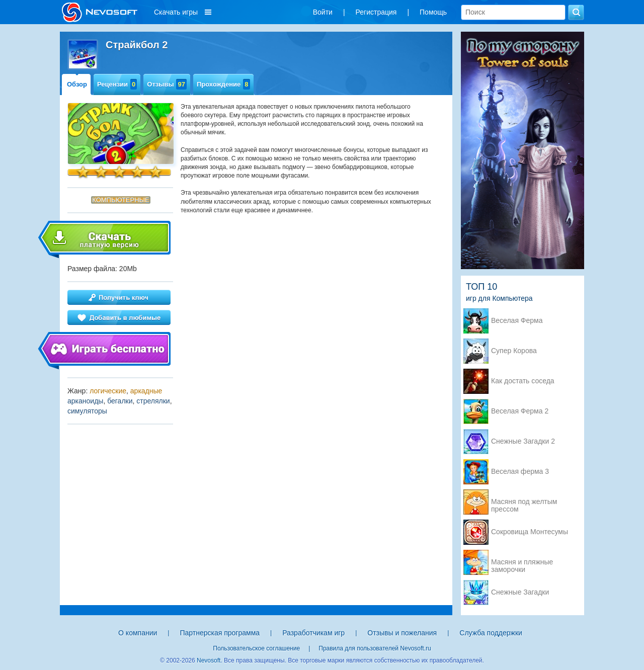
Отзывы (167, 84)
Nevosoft (209, 660)
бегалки (120, 401)
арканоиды (85, 401)
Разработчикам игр (313, 633)
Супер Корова (514, 351)
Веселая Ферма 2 (520, 411)
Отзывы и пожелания (402, 633)
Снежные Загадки (520, 592)
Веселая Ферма (517, 321)
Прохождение (223, 84)
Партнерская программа (220, 633)
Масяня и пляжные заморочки (522, 563)
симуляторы (87, 411)
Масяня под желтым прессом (524, 503)
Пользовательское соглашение (256, 648)
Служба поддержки (491, 633)
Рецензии (117, 84)
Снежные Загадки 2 (523, 441)
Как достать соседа (523, 381)
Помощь (433, 12)
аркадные (146, 391)
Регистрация (376, 12)
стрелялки (153, 401)
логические (108, 391)
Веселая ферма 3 (520, 472)
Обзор (77, 84)
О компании (138, 633)
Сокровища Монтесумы (530, 532)
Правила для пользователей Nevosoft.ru (375, 648)
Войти (323, 12)
